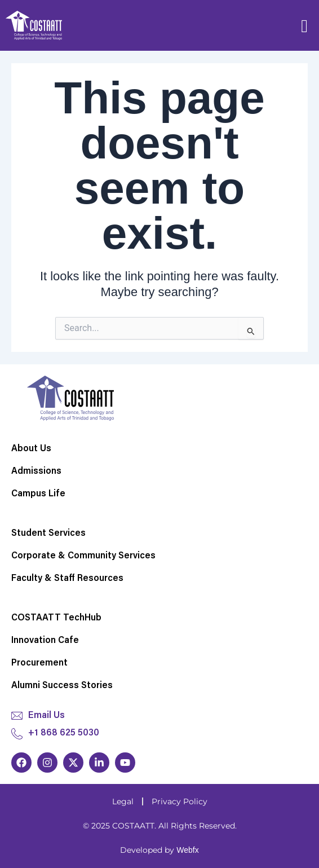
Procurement (39, 663)
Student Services (48, 534)
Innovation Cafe (45, 641)
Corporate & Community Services (83, 556)
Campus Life (38, 494)
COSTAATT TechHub (56, 618)
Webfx (187, 850)
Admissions (36, 472)
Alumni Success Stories (62, 686)
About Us (31, 449)
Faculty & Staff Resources (67, 579)
